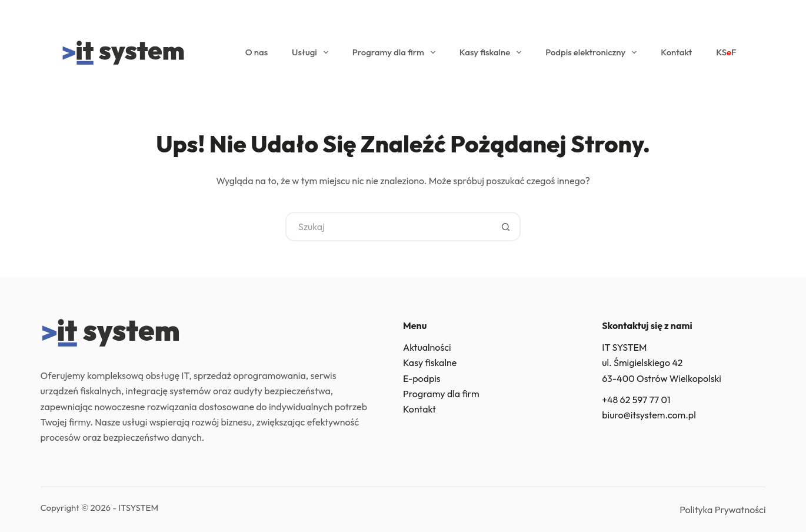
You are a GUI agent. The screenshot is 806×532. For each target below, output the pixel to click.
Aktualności (427, 347)
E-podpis (422, 378)
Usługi (312, 52)
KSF (726, 52)
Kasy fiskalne (493, 52)
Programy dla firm (396, 52)
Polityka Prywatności (722, 510)
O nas (257, 52)
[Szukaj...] (388, 227)
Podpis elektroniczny (593, 52)
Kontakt (676, 52)
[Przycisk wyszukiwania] (506, 227)
